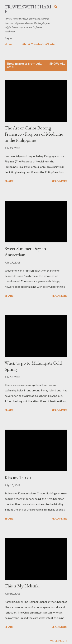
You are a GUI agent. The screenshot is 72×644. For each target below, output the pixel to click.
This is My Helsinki (22, 586)
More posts (59, 641)
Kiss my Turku (18, 477)
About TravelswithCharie (38, 44)
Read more (59, 181)
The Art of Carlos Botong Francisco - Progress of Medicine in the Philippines (34, 134)
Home (8, 44)
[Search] (56, 7)
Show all (57, 63)
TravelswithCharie (28, 9)
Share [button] (9, 181)
